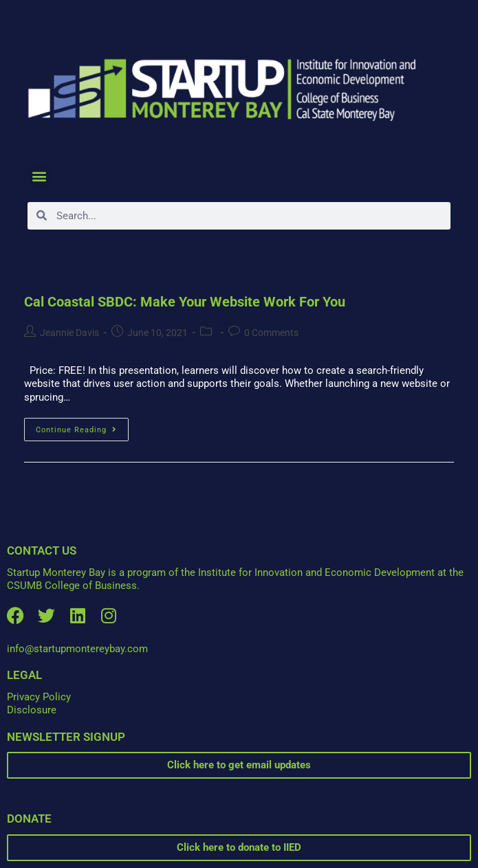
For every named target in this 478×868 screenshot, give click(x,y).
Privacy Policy (39, 697)
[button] (39, 176)
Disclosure (32, 710)
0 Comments (271, 333)
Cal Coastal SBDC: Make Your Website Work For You (185, 302)
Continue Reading (82, 426)
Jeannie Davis (69, 333)
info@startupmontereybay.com (77, 649)
